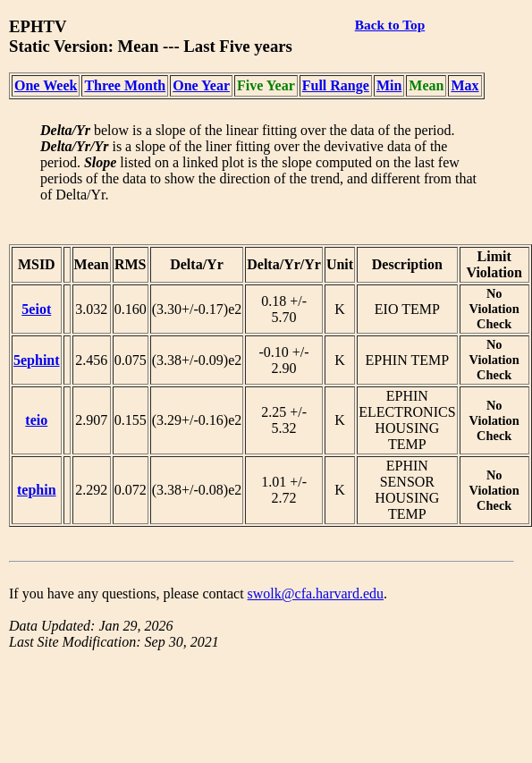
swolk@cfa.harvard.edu (316, 593)
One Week (46, 85)
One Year (201, 85)
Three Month (125, 85)
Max (464, 85)
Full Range (336, 85)
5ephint (37, 360)
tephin (37, 490)
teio (36, 420)
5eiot (36, 309)
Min (389, 85)
